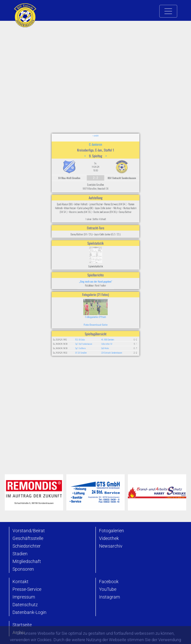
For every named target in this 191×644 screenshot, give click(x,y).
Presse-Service (27, 589)
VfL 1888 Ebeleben (104, 310)
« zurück (96, 170)
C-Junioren (95, 176)
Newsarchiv (111, 546)
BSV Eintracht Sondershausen (107, 320)
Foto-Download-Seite (95, 300)
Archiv (19, 633)
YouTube (108, 589)
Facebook (109, 582)
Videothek (109, 538)
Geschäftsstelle (28, 538)
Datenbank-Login (29, 612)
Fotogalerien (112, 531)
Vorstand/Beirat (29, 531)
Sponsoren (23, 569)
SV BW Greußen (85, 320)
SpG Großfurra (85, 317)
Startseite (22, 625)
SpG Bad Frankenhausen (87, 314)
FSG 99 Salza (85, 310)
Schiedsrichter (27, 546)
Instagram (109, 597)
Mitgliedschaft (27, 562)
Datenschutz (25, 605)
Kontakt (21, 582)
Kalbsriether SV (103, 314)
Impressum (24, 597)
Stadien (20, 554)
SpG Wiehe (102, 317)
